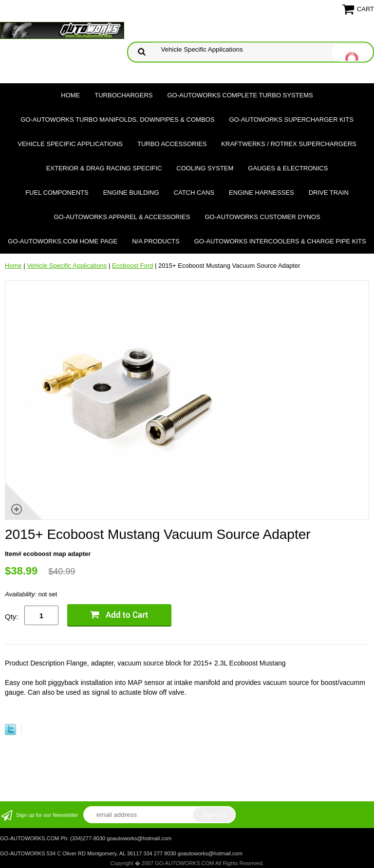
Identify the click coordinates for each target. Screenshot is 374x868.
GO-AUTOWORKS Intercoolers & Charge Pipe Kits (280, 241)
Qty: (12, 617)
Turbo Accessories (172, 144)
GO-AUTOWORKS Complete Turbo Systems (240, 95)
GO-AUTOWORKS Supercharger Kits (291, 120)
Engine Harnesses (262, 193)
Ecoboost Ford (133, 266)
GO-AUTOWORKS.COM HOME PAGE (63, 241)
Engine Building (131, 193)
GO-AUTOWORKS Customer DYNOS (262, 217)
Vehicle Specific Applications (70, 144)
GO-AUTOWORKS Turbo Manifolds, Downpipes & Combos (117, 120)
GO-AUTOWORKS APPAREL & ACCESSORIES (122, 217)
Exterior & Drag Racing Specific (104, 168)
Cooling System (205, 168)
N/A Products (156, 241)
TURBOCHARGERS (123, 95)
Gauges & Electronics (288, 168)
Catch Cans (194, 193)
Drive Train (329, 193)
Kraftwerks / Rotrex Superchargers (289, 144)
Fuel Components (57, 193)
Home (70, 95)
